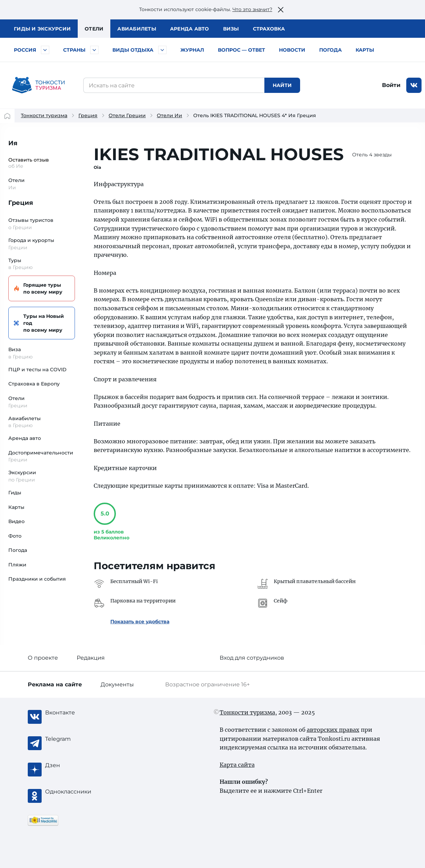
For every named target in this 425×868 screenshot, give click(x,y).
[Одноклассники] (73, 792)
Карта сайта (237, 765)
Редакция (91, 658)
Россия (25, 50)
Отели (94, 29)
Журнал (192, 50)
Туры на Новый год (41, 323)
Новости (292, 50)
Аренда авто (190, 29)
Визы (231, 29)
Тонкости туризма (44, 115)
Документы (117, 684)
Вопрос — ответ (241, 50)
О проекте (43, 658)
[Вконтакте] (73, 713)
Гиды (15, 493)
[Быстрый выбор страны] (94, 50)
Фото (15, 536)
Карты (365, 50)
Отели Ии (169, 115)
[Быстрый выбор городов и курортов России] (45, 50)
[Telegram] (73, 739)
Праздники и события (37, 579)
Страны (74, 50)
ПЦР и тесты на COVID (37, 370)
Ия (13, 143)
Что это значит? (252, 9)
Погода (330, 50)
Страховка (269, 29)
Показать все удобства (140, 622)
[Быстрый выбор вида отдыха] (162, 50)
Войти (391, 85)
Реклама (55, 684)
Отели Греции (127, 115)
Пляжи (17, 565)
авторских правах (333, 730)
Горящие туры (41, 289)
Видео (16, 521)
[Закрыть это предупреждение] (281, 10)
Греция (88, 115)
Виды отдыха (133, 50)
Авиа (137, 29)
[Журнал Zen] (73, 765)
